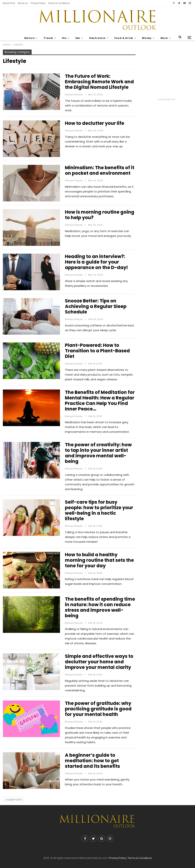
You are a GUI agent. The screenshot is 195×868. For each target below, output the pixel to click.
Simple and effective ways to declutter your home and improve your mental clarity (99, 662)
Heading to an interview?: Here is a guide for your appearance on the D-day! (96, 262)
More (166, 38)
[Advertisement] (167, 73)
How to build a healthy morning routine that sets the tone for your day (99, 560)
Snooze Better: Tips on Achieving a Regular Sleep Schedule (96, 306)
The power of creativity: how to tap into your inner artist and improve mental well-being (98, 453)
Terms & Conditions (59, 3)
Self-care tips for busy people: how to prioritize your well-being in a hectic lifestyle (99, 510)
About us (23, 3)
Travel (47, 38)
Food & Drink (125, 38)
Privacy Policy (38, 3)
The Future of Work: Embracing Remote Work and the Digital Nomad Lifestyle (99, 82)
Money (148, 38)
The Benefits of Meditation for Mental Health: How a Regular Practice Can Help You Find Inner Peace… (100, 401)
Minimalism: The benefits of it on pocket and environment (100, 170)
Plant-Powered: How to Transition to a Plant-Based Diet (97, 351)
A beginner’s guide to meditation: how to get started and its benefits (92, 761)
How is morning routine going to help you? (100, 215)
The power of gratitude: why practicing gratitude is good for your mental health (98, 709)
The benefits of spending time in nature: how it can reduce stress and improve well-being (100, 607)
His (63, 38)
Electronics (98, 38)
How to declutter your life (95, 123)
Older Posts (13, 800)
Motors (28, 38)
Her (78, 38)
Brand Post (9, 3)
